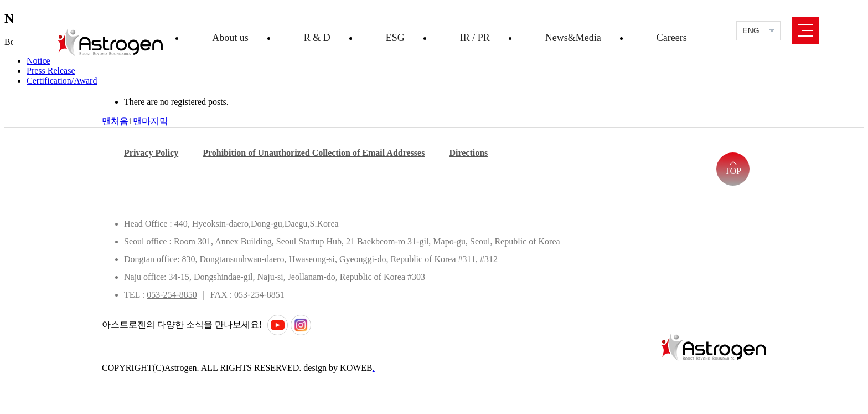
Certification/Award (62, 81)
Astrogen (110, 42)
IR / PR (475, 38)
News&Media (573, 38)
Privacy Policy (151, 153)
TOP (733, 171)
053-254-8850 (172, 295)
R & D (317, 38)
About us (230, 38)
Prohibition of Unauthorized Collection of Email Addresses (314, 153)
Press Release (51, 71)
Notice (38, 61)
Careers (672, 38)
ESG (395, 38)
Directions (468, 153)
